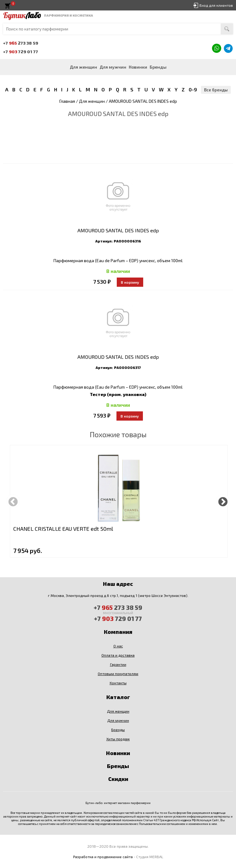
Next (223, 501)
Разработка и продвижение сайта (103, 857)
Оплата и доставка (118, 655)
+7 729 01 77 (21, 52)
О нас (118, 646)
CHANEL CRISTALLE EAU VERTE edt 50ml (63, 529)
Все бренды (216, 90)
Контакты (118, 683)
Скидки (118, 779)
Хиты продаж (118, 739)
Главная (67, 101)
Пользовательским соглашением (162, 824)
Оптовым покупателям (118, 674)
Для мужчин (113, 67)
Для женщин (83, 67)
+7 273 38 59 (21, 43)
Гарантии (118, 664)
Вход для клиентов (216, 5)
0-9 (193, 89)
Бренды (158, 67)
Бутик (22, 15)
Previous (13, 501)
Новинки (138, 67)
